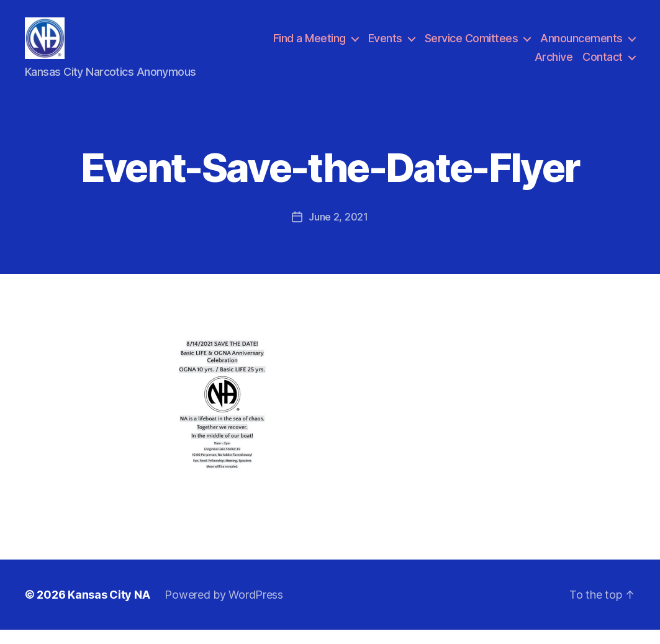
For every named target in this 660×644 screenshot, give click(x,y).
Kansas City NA (109, 609)
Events (385, 46)
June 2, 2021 (338, 231)
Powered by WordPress (224, 609)
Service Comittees (472, 46)
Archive (554, 64)
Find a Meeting (310, 46)
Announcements (581, 46)
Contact (603, 64)
